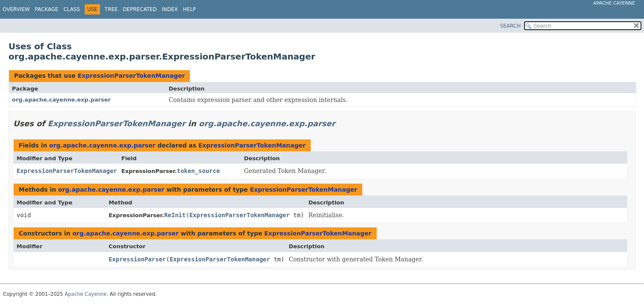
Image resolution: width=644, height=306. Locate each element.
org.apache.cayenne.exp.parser (61, 100)
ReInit (175, 215)
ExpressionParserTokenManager (131, 76)
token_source (199, 171)
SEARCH (511, 26)
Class (72, 9)
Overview (16, 9)
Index (170, 9)
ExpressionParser (137, 259)
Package (47, 9)
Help (190, 9)
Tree (111, 9)
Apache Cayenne (614, 3)
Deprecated (140, 9)
